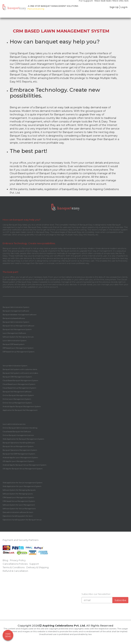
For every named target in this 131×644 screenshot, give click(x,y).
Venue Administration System (15, 366)
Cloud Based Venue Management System (19, 388)
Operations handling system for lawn (18, 516)
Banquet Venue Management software (18, 326)
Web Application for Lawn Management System (22, 486)
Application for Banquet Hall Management (20, 410)
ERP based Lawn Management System (18, 348)
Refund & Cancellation (15, 571)
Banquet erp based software (14, 318)
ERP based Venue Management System (19, 352)
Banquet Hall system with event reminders (20, 373)
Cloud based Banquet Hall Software (17, 432)
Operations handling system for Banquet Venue (22, 520)
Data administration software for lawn (18, 512)
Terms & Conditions (14, 567)
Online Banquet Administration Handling (20, 428)
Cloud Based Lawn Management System (19, 384)
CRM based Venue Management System (19, 501)
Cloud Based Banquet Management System (20, 380)
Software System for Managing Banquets (19, 490)
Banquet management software (16, 311)
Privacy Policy (18, 560)
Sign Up (114, 7)
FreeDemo (8, 635)
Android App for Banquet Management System (22, 406)
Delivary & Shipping (37, 567)
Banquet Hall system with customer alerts (20, 369)
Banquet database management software (20, 315)
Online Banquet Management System (18, 395)
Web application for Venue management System (23, 483)
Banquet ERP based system (14, 344)
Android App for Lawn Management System (20, 458)
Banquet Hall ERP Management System (19, 454)
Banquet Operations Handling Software (19, 443)
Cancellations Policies (15, 564)
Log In (124, 7)
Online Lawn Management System (17, 399)
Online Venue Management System (17, 403)
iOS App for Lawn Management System (18, 461)
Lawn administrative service (14, 424)
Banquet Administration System (16, 307)
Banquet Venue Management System (18, 446)
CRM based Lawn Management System (18, 497)
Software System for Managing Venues (18, 337)
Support (34, 564)
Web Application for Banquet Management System (23, 439)
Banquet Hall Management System (17, 329)
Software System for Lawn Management (19, 505)
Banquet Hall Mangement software (17, 392)
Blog (5, 560)
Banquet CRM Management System (17, 377)
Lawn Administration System (15, 341)
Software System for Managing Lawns (18, 494)
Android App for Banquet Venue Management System (25, 465)
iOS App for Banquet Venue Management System (23, 469)
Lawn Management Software (14, 333)
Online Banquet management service (18, 435)
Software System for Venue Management (19, 509)
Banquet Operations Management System (20, 450)
